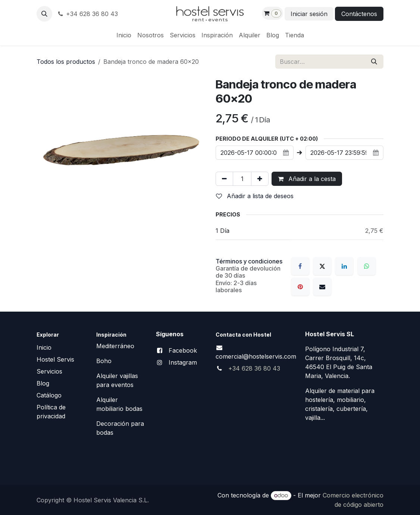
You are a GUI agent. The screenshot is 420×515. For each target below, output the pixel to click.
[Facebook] (300, 266)
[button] (44, 14)
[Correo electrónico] (322, 287)
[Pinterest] (300, 287)
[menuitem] (124, 35)
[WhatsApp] (367, 266)
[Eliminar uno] (224, 179)
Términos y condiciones (249, 261)
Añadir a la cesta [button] (307, 179)
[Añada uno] (260, 179)
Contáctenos (359, 14)
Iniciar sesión (309, 14)
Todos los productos (66, 62)
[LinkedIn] (344, 266)
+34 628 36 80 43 (87, 14)
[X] (322, 266)
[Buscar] (374, 62)
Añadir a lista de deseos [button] (255, 196)
